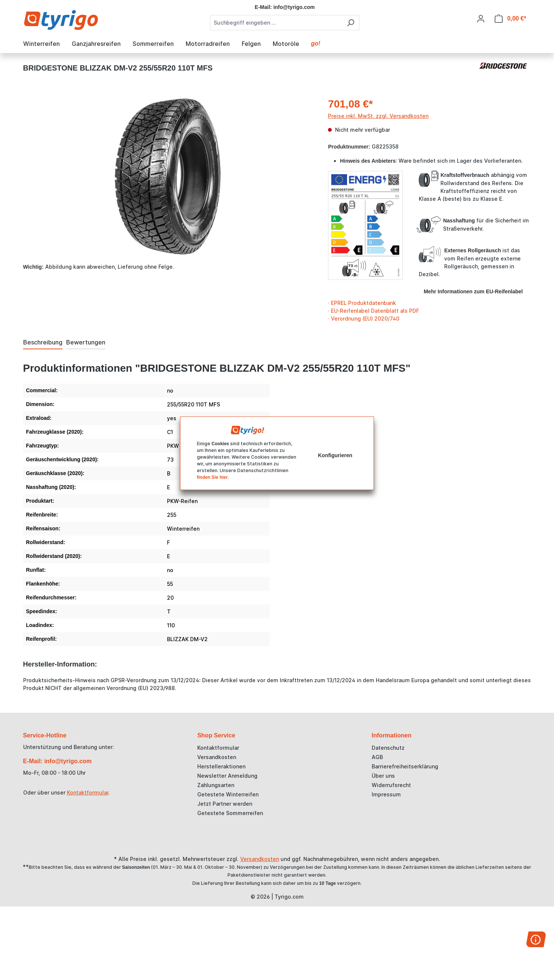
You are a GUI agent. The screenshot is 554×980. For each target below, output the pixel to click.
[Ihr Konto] (481, 19)
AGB (377, 757)
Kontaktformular (88, 792)
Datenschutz (388, 748)
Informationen (392, 735)
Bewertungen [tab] (86, 342)
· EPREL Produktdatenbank (362, 303)
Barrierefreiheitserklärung (405, 766)
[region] (168, 177)
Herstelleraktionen (221, 766)
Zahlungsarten (216, 785)
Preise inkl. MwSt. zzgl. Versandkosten (378, 116)
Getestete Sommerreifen (230, 813)
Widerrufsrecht (391, 785)
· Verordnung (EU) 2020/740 (364, 319)
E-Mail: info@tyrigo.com (58, 761)
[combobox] (276, 23)
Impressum (386, 794)
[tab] (43, 343)
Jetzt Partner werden (225, 804)
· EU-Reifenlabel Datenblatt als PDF (374, 311)
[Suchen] (351, 23)
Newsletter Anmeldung (227, 776)
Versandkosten (217, 757)
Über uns (383, 776)
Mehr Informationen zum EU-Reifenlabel (473, 291)
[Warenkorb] (510, 19)
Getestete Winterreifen (228, 794)
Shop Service (216, 735)
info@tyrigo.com (294, 7)
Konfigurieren (335, 455)
